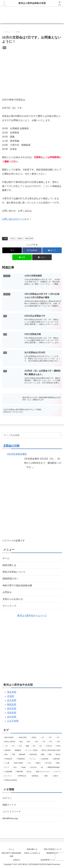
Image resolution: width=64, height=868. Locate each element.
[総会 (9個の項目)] (21, 742)
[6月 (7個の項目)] (34, 746)
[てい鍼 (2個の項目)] (7, 763)
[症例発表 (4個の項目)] (7, 750)
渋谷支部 (12, 713)
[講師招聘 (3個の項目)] (22, 755)
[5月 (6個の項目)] (40, 746)
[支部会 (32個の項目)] (34, 738)
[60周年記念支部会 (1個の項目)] (32, 780)
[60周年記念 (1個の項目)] (23, 776)
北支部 (11, 696)
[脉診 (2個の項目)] (49, 755)
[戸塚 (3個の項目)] (13, 755)
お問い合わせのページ (13, 219)
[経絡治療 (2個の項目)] (56, 759)
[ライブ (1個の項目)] (7, 767)
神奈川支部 (29, 239)
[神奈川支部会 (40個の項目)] (9, 738)
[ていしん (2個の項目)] (33, 759)
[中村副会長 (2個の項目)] (8, 759)
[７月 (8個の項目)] (6, 746)
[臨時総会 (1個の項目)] (36, 776)
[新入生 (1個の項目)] (29, 772)
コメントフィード (12, 812)
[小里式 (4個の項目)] (58, 746)
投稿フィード (9, 805)
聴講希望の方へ (11, 579)
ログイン (7, 798)
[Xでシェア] (12, 250)
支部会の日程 (11, 446)
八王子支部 (13, 721)
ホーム (6, 558)
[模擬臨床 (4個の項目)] (18, 750)
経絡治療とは (9, 565)
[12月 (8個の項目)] (58, 742)
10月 (12, 239)
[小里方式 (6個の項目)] (48, 746)
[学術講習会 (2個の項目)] (21, 759)
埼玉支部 (12, 692)
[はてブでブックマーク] (52, 250)
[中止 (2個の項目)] (30, 763)
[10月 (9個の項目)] (36, 742)
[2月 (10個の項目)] (58, 738)
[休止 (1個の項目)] (15, 767)
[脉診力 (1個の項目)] (57, 776)
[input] (32, 435)
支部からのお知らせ (13, 599)
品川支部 (12, 717)
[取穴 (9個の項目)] (29, 742)
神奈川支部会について (14, 572)
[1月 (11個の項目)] (43, 738)
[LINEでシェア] (22, 257)
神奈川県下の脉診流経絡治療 (17, 585)
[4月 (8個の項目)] (44, 742)
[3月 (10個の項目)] (51, 738)
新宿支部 (12, 704)
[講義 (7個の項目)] (27, 746)
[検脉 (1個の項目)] (47, 776)
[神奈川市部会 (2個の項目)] (19, 763)
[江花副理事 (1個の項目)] (8, 772)
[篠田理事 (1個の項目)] (19, 772)
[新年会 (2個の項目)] (58, 755)
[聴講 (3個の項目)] (42, 755)
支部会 (19, 239)
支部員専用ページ (48, 860)
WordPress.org (10, 818)
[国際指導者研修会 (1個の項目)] (54, 767)
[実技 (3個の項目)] (6, 755)
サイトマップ (9, 606)
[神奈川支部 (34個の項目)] (23, 738)
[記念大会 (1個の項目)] (33, 767)
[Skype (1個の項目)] (24, 767)
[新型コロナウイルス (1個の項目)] (43, 772)
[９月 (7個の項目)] (13, 746)
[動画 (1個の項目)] (58, 763)
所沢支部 (12, 709)
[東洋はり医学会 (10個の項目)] (10, 742)
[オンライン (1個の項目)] (9, 776)
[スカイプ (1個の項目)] (57, 772)
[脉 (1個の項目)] (42, 767)
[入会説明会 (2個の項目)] (45, 759)
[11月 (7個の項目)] (20, 746)
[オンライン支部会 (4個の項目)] (31, 750)
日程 (5, 239)
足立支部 (12, 700)
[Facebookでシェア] (32, 250)
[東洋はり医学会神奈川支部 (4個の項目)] (51, 750)
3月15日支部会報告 (17, 454)
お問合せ (7, 592)
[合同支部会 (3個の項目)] (33, 755)
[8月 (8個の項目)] (51, 742)
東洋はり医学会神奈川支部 (32, 3)
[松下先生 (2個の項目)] (48, 763)
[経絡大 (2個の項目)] (38, 763)
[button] (42, 257)
